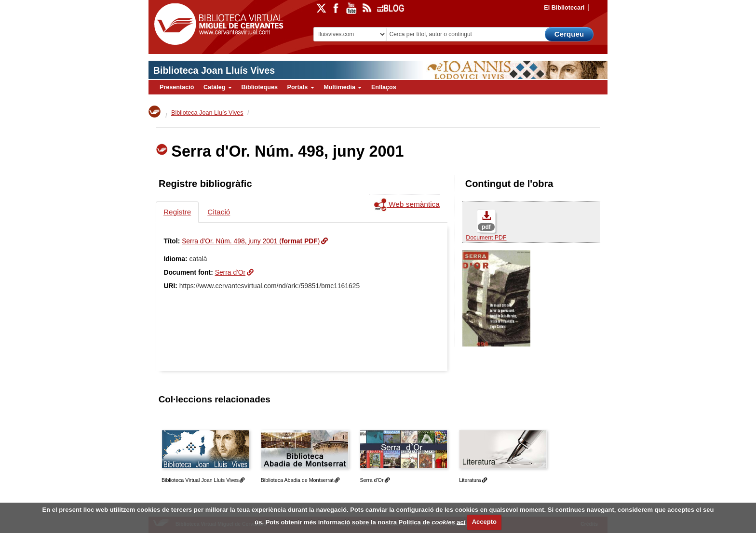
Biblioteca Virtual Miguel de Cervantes (216, 24)
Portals (300, 87)
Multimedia (343, 87)
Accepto (484, 522)
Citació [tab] (219, 212)
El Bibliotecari (564, 8)
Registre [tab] (177, 212)
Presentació (177, 87)
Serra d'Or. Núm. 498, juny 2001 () (251, 241)
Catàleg (218, 87)
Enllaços (384, 87)
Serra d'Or (230, 272)
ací (461, 522)
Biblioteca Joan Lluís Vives (214, 70)
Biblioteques (259, 87)
